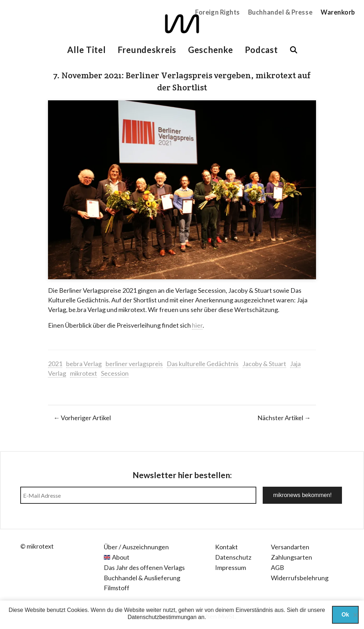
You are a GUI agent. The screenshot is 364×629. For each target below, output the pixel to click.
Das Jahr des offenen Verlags (144, 567)
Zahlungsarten (291, 557)
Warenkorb (338, 12)
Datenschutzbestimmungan (162, 617)
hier (197, 325)
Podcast (261, 50)
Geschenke (210, 50)
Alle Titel (86, 50)
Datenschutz (233, 557)
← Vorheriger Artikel (82, 418)
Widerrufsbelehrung (300, 578)
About (121, 557)
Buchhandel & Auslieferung (142, 578)
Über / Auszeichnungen (136, 547)
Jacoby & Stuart (264, 364)
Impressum (231, 567)
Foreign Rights (218, 12)
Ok (345, 615)
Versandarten (290, 547)
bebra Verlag (84, 364)
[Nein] (355, 615)
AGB (277, 567)
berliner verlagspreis (134, 364)
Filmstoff (117, 588)
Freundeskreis (147, 50)
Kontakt (226, 547)
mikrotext (84, 373)
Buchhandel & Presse (280, 12)
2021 (55, 364)
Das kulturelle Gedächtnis (203, 364)
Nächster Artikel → (284, 418)
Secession (115, 373)
